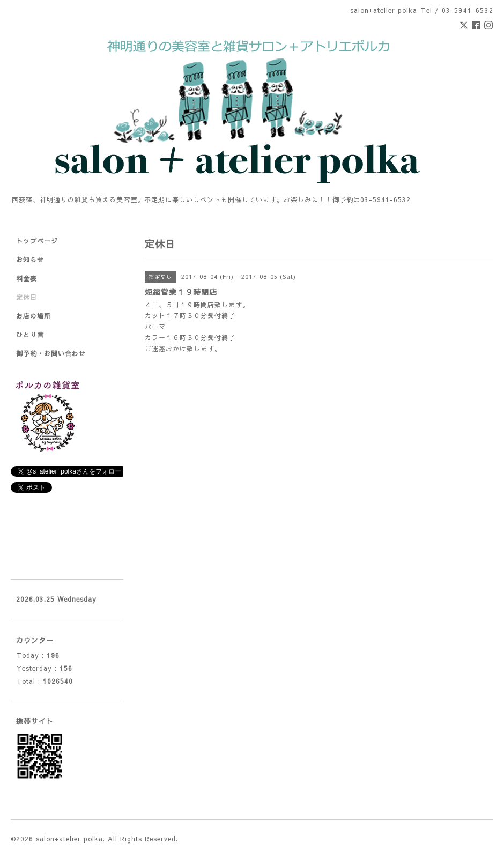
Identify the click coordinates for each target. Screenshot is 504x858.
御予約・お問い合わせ (51, 353)
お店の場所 (34, 316)
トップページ (37, 241)
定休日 (27, 297)
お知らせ (30, 260)
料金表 (27, 278)
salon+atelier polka (69, 839)
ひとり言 (30, 335)
